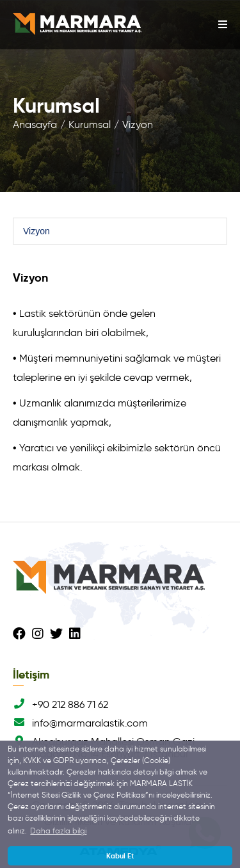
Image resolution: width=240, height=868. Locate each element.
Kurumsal (90, 125)
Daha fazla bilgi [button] (58, 831)
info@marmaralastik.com (80, 723)
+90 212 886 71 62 (60, 704)
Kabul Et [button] (120, 856)
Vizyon (138, 125)
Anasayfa (35, 125)
